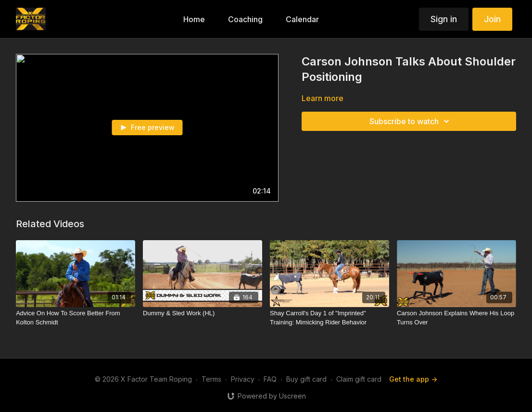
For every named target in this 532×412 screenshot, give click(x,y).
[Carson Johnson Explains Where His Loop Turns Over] (456, 318)
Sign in (444, 19)
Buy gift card (306, 379)
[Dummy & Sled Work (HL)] (203, 313)
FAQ (270, 379)
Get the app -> (413, 379)
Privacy (243, 379)
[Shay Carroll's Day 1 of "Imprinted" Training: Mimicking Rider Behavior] (329, 318)
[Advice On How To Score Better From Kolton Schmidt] (76, 318)
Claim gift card (359, 379)
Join (492, 19)
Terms (211, 379)
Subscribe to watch (411, 121)
